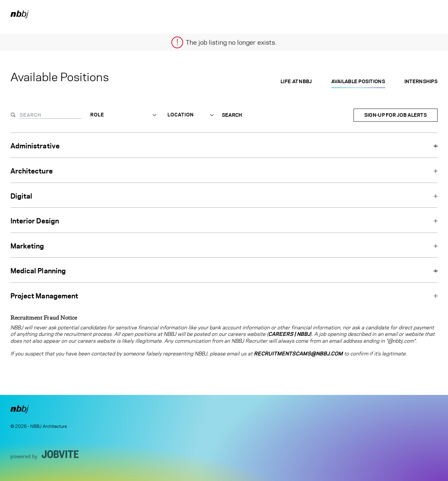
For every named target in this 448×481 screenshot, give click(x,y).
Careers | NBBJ (289, 334)
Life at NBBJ (296, 81)
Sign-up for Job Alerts (396, 115)
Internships (421, 81)
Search (232, 115)
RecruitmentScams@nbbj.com (298, 354)
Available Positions (358, 81)
